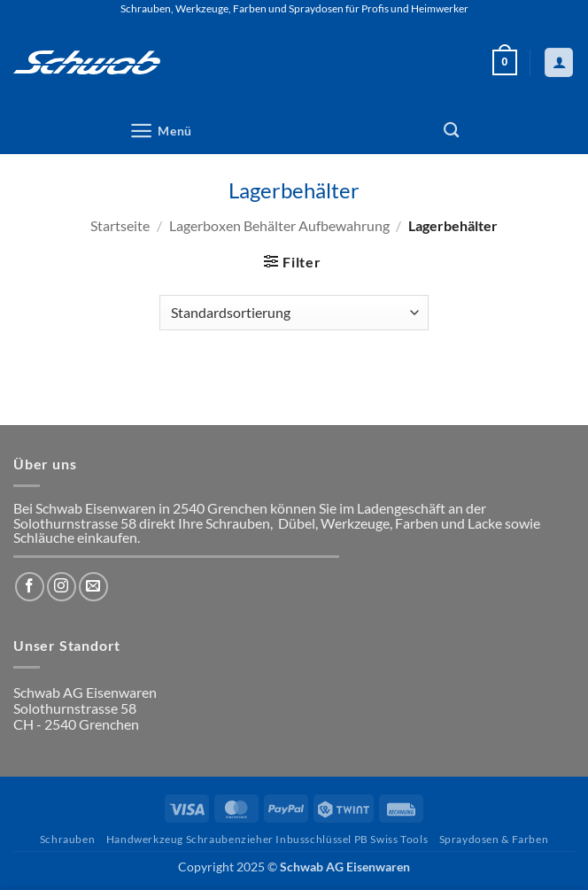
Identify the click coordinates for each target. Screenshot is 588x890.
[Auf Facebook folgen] (30, 587)
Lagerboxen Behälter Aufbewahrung (279, 225)
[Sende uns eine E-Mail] (93, 587)
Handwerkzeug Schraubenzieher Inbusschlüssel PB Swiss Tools (267, 839)
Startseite (120, 225)
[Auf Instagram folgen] (62, 587)
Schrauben (68, 839)
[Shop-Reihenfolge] (294, 313)
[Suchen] (451, 131)
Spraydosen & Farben (494, 839)
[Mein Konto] (559, 62)
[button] (505, 63)
